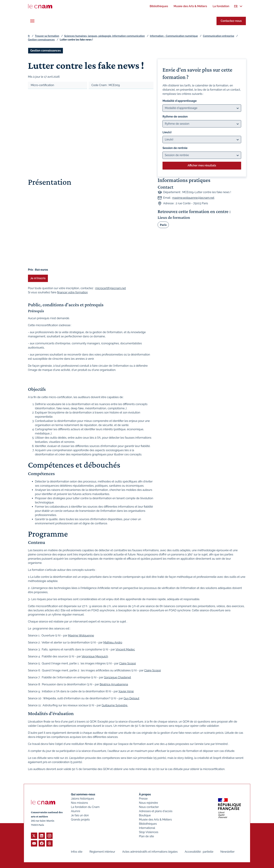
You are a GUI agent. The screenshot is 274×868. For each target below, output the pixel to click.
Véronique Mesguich (95, 656)
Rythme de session (175, 117)
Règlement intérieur (102, 852)
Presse (143, 799)
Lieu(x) (167, 132)
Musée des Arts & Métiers (155, 820)
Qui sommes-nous (83, 794)
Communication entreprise (219, 36)
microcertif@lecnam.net (111, 288)
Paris (163, 225)
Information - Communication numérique (174, 36)
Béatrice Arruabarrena (114, 684)
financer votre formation (72, 292)
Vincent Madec (125, 649)
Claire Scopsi (127, 663)
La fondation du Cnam (85, 807)
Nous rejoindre (148, 803)
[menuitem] (159, 6)
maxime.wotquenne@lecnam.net (193, 198)
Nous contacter (149, 807)
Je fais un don (80, 815)
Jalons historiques (82, 799)
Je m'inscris (38, 278)
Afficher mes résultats (202, 165)
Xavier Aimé (126, 691)
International (147, 828)
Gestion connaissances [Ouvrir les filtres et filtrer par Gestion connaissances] (46, 51)
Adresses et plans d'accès (156, 811)
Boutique (145, 815)
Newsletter (227, 852)
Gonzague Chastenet (117, 677)
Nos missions (79, 803)
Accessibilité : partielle (199, 852)
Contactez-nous (231, 21)
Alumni (75, 811)
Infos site (77, 852)
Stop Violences (149, 832)
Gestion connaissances (41, 40)
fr (29, 36)
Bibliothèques (148, 824)
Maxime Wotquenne (81, 636)
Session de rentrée (175, 148)
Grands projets (80, 820)
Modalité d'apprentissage (180, 101)
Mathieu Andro (113, 642)
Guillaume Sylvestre (115, 705)
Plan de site (146, 836)
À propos (145, 794)
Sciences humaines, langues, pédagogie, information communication (105, 36)
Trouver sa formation (47, 36)
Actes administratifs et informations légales (150, 852)
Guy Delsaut (131, 698)
